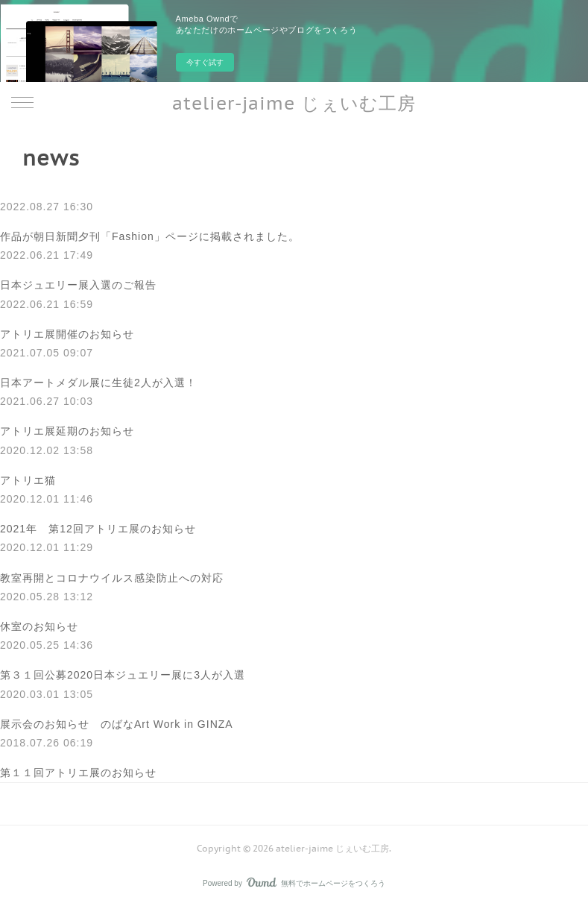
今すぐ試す (205, 62)
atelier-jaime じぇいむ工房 (294, 103)
